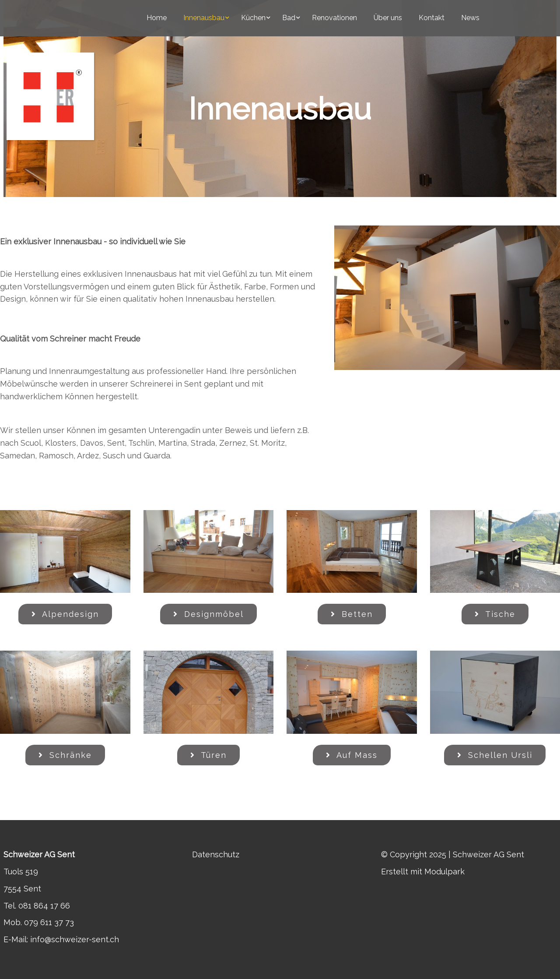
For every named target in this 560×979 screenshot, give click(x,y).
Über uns (388, 18)
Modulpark (444, 872)
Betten (352, 614)
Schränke (65, 755)
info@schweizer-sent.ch (75, 939)
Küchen (253, 18)
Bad (289, 18)
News (470, 18)
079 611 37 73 (49, 922)
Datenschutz (216, 854)
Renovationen (334, 18)
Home (157, 18)
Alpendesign (65, 614)
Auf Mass (352, 755)
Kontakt (432, 18)
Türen (208, 755)
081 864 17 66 (44, 906)
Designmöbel (208, 614)
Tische (495, 614)
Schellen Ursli (495, 755)
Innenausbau (204, 18)
